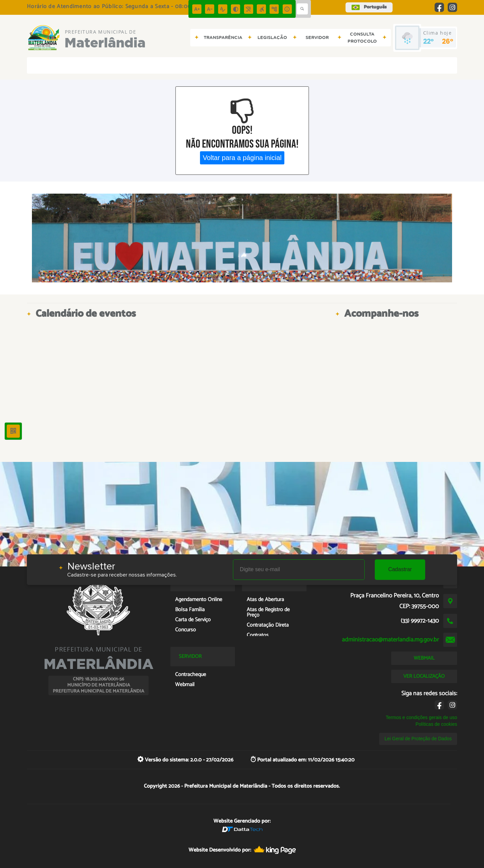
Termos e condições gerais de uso (421, 717)
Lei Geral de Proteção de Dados (418, 739)
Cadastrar (400, 569)
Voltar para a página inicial (242, 158)
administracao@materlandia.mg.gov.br (390, 640)
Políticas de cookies (436, 724)
